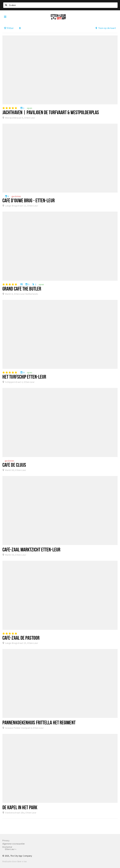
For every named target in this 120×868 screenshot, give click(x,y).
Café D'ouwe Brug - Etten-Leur (29, 200)
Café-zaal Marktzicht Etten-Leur (31, 549)
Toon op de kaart (106, 28)
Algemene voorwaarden (14, 844)
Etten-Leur (11, 849)
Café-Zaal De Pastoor (21, 638)
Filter (9, 28)
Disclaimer (7, 847)
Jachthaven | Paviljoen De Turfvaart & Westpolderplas (51, 112)
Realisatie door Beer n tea (15, 861)
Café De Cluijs (14, 465)
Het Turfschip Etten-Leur (24, 377)
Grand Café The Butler (22, 289)
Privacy (6, 841)
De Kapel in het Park (20, 807)
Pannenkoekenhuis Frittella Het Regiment (39, 722)
